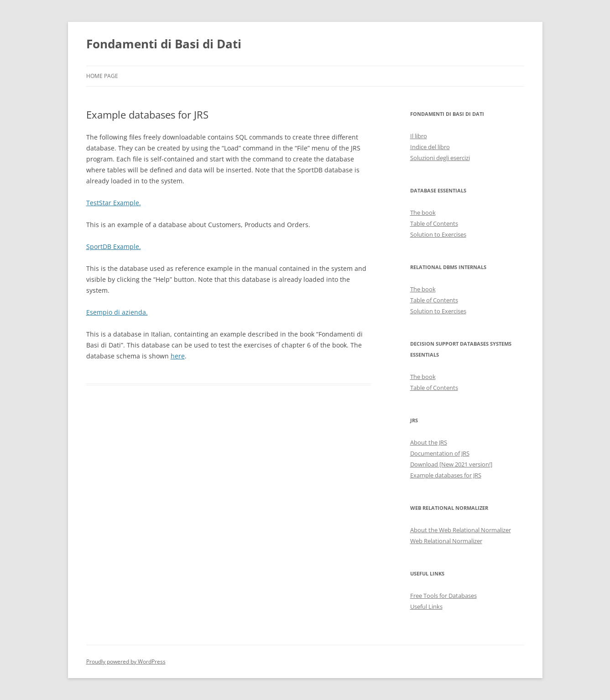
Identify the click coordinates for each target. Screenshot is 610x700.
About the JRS (429, 442)
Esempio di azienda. (117, 312)
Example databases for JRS (446, 475)
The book (423, 213)
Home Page (102, 76)
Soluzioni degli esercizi (440, 158)
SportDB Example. (114, 246)
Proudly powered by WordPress (126, 661)
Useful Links (426, 607)
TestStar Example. (114, 203)
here (178, 356)
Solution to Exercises (438, 234)
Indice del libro (430, 147)
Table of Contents (434, 223)
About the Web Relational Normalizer (461, 530)
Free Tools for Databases (443, 596)
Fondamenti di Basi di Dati (164, 44)
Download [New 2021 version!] (451, 464)
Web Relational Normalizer (446, 541)
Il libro (419, 136)
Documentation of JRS (440, 453)
